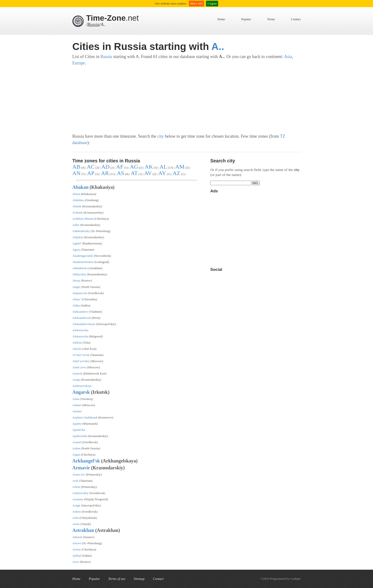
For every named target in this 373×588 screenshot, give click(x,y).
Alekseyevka (80, 330)
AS (120, 173)
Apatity (77, 424)
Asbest (76, 512)
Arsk (75, 481)
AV (148, 173)
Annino (77, 405)
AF (120, 167)
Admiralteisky (81, 231)
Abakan (80, 187)
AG (134, 167)
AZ (176, 173)
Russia (93, 24)
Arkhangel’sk (86, 461)
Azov (76, 562)
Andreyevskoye (82, 386)
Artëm (76, 487)
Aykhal (77, 556)
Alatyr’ (77, 299)
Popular (246, 19)
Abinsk (77, 206)
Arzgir (76, 505)
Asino (76, 524)
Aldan (76, 305)
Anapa (76, 380)
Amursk (77, 373)
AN (76, 173)
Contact (296, 19)
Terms (271, 19)
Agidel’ (77, 243)
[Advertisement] (186, 100)
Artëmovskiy (80, 493)
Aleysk (77, 349)
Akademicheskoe (83, 262)
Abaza (76, 194)
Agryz (76, 250)
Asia (288, 57)
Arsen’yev (79, 474)
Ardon (76, 448)
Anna (76, 399)
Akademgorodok (83, 256)
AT (134, 173)
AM (180, 167)
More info (196, 3)
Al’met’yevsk (81, 355)
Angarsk (81, 392)
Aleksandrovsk (82, 318)
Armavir (81, 468)
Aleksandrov (80, 312)
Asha (76, 518)
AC (91, 167)
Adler (76, 225)
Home (221, 19)
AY (162, 173)
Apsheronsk (80, 436)
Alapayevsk (80, 293)
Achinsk (77, 212)
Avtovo (77, 543)
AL (163, 167)
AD (106, 167)
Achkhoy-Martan (83, 219)
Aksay (76, 280)
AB (76, 167)
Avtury (77, 549)
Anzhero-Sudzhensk (85, 417)
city (160, 136)
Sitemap (139, 579)
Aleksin (77, 343)
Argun (76, 454)
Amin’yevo (79, 367)
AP (91, 173)
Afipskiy (78, 237)
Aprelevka (79, 430)
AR (105, 173)
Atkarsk (77, 537)
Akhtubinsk (80, 268)
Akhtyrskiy (79, 274)
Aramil (77, 442)
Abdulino (78, 200)
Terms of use (117, 579)
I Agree (212, 3)
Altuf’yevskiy (81, 361)
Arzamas (78, 499)
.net (112, 18)
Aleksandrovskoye (84, 324)
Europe (79, 63)
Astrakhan (83, 530)
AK (149, 167)
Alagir (76, 287)
